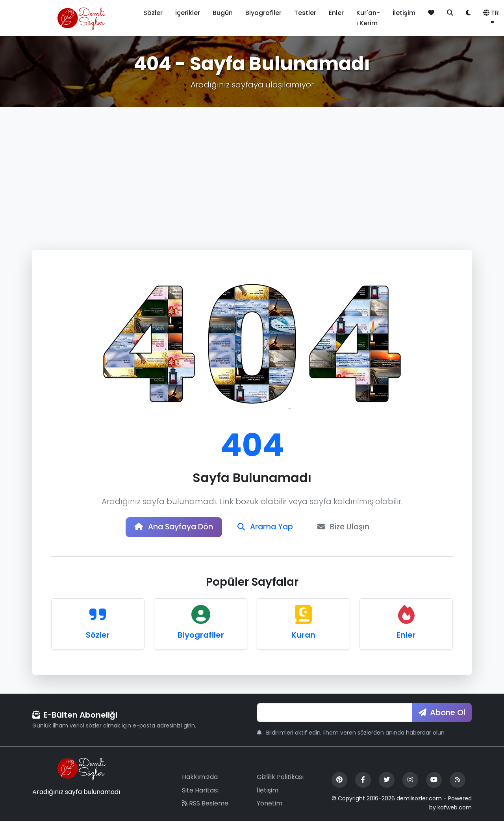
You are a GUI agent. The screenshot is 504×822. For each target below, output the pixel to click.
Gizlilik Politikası (280, 778)
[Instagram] (410, 781)
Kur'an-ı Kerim (368, 18)
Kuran (303, 636)
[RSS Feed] (458, 781)
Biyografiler (263, 13)
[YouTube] (434, 781)
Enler (336, 13)
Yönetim (270, 804)
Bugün (223, 13)
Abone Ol (442, 713)
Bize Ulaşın (347, 528)
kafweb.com (455, 808)
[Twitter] (387, 781)
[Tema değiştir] (468, 13)
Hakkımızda (200, 778)
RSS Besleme (205, 804)
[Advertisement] (252, 166)
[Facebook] (363, 781)
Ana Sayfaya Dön (171, 528)
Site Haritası (200, 791)
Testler (305, 13)
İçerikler (188, 13)
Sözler (153, 13)
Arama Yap (267, 528)
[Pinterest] (339, 781)
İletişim (404, 13)
